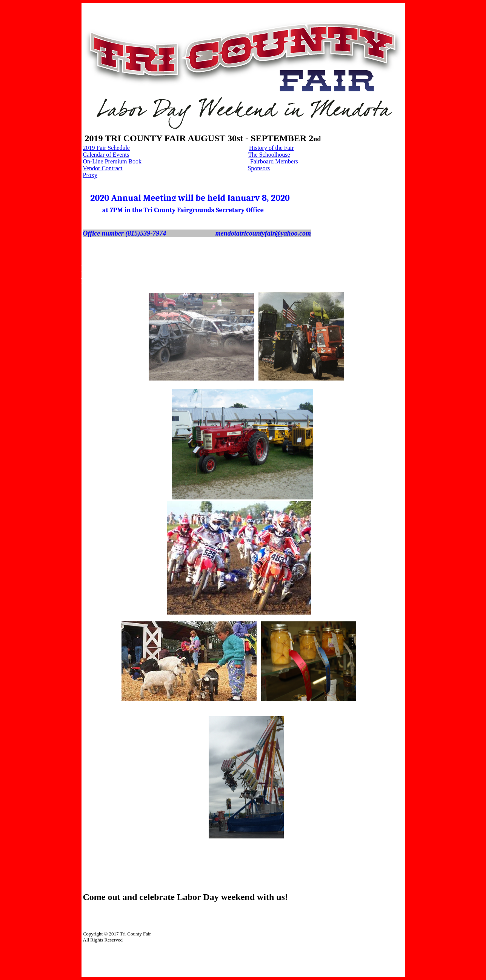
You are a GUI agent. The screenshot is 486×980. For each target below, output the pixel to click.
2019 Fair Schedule (106, 148)
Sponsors (259, 168)
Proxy (90, 175)
